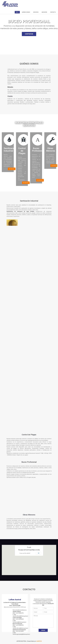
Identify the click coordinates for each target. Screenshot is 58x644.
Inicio (17, 12)
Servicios (36, 12)
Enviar (43, 630)
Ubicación (44, 12)
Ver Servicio (12, 169)
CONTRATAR (29, 35)
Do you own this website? (25, 553)
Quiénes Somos (26, 12)
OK (39, 553)
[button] (29, 558)
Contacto (53, 12)
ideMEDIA (39, 641)
